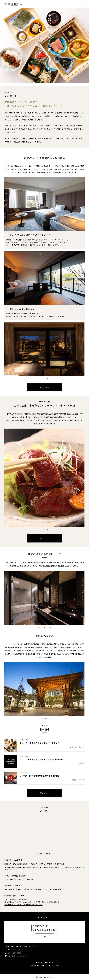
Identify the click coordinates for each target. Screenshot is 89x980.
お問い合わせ (48, 962)
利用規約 (57, 965)
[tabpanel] (44, 349)
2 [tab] (44, 379)
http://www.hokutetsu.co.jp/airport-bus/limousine (23, 905)
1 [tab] (42, 379)
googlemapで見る (45, 853)
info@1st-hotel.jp (18, 956)
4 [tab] (47, 627)
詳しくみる (44, 387)
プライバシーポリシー (37, 965)
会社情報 (39, 962)
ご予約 (44, 936)
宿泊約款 (49, 965)
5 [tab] (50, 627)
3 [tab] (47, 379)
